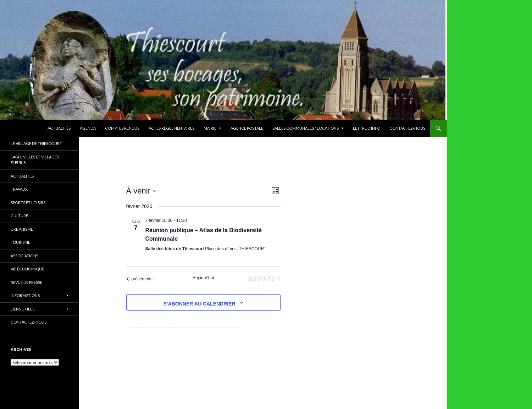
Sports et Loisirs (28, 203)
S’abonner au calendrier (199, 304)
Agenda (88, 128)
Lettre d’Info (367, 128)
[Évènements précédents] (139, 279)
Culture (19, 216)
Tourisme (20, 242)
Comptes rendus (122, 128)
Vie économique (27, 269)
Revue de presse (26, 282)
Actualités (59, 128)
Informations (25, 295)
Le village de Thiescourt (36, 143)
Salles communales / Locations (306, 128)
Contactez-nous (407, 128)
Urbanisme (22, 229)
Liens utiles (23, 309)
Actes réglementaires (171, 128)
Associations (24, 256)
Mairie (210, 128)
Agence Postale (247, 128)
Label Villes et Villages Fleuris (35, 160)
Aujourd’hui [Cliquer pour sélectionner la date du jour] (203, 278)
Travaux (19, 189)
